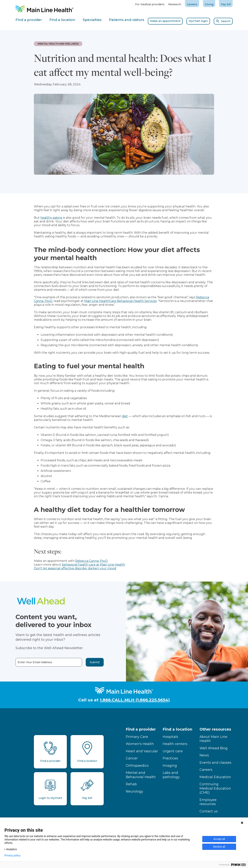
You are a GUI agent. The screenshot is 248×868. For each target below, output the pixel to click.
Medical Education (215, 777)
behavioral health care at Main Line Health (93, 565)
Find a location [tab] (62, 20)
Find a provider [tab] (29, 20)
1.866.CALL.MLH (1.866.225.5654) (135, 700)
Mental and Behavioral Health (141, 775)
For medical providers (150, 4)
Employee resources (208, 802)
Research (175, 4)
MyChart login (198, 21)
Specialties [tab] (92, 20)
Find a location (177, 729)
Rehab (131, 784)
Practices (170, 758)
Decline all (219, 847)
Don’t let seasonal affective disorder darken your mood (75, 568)
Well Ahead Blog (214, 748)
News (204, 755)
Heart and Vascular (142, 751)
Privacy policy (12, 855)
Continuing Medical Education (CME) (215, 788)
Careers (192, 4)
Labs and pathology (171, 775)
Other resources (215, 729)
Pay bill (226, 4)
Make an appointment (165, 21)
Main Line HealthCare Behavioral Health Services (120, 301)
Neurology (134, 791)
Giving (209, 4)
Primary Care (137, 737)
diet (125, 416)
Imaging (170, 766)
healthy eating (51, 218)
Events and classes (215, 763)
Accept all (219, 839)
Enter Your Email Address (20, 662)
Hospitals (170, 737)
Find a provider (141, 729)
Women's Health (140, 744)
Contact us (209, 811)
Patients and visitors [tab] (127, 20)
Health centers (175, 744)
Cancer (132, 758)
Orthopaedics (137, 766)
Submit (80, 662)
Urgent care (173, 751)
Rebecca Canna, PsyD (91, 561)
